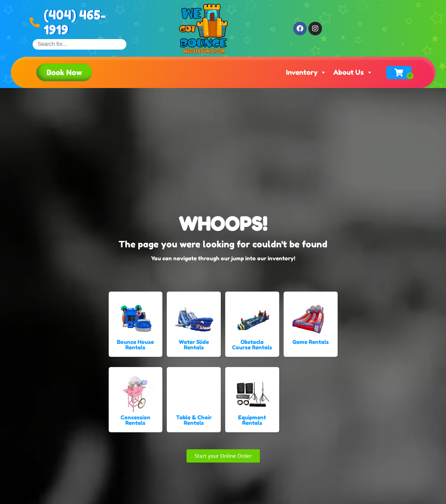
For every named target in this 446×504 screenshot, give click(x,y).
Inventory (306, 72)
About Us (353, 72)
